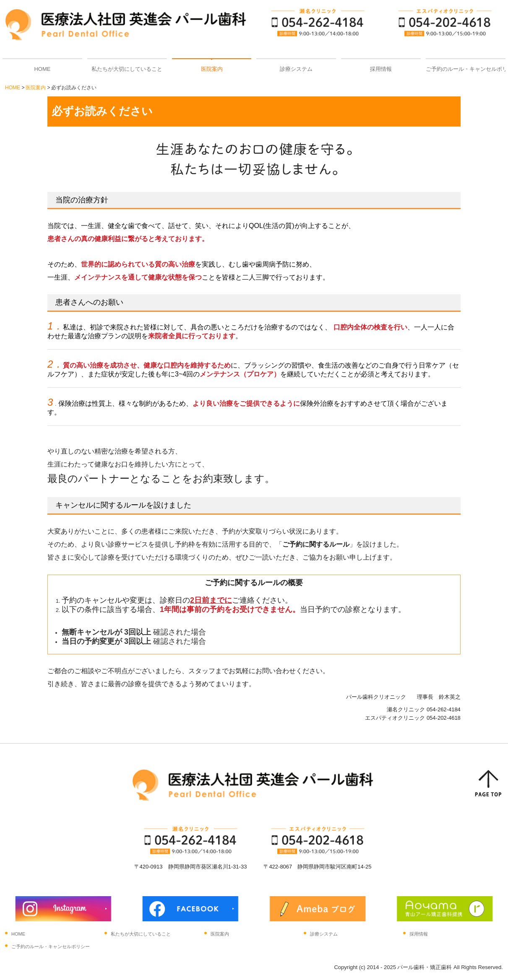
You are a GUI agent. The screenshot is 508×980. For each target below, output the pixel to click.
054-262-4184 (444, 709)
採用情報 (381, 69)
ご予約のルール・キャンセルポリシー (466, 69)
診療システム (296, 69)
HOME (42, 69)
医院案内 (212, 69)
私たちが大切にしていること (127, 69)
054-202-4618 (444, 718)
